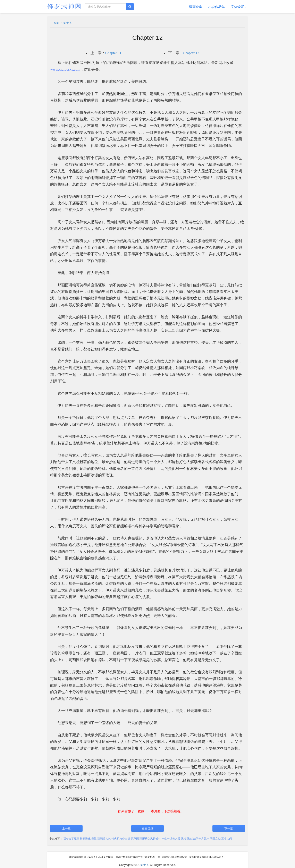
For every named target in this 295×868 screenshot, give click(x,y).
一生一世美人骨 (171, 839)
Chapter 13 (191, 53)
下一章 (229, 828)
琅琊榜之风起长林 (150, 839)
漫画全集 (196, 7)
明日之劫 (215, 839)
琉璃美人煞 (104, 839)
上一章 (66, 828)
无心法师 (192, 839)
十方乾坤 (204, 839)
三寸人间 (227, 839)
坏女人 (68, 23)
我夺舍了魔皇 (71, 839)
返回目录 (147, 828)
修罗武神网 (65, 6)
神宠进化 (85, 839)
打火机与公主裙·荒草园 (125, 839)
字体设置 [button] (238, 7)
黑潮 (184, 839)
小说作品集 (217, 7)
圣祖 (94, 839)
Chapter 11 (113, 53)
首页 (56, 23)
